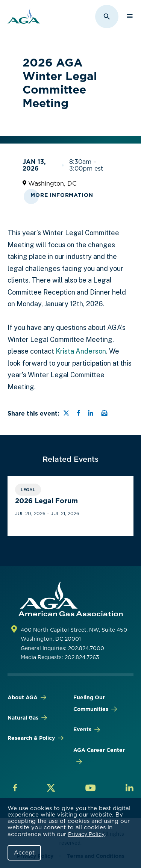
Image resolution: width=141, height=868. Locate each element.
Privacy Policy (86, 834)
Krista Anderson (81, 351)
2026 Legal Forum (46, 501)
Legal (28, 490)
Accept (24, 853)
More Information (62, 195)
